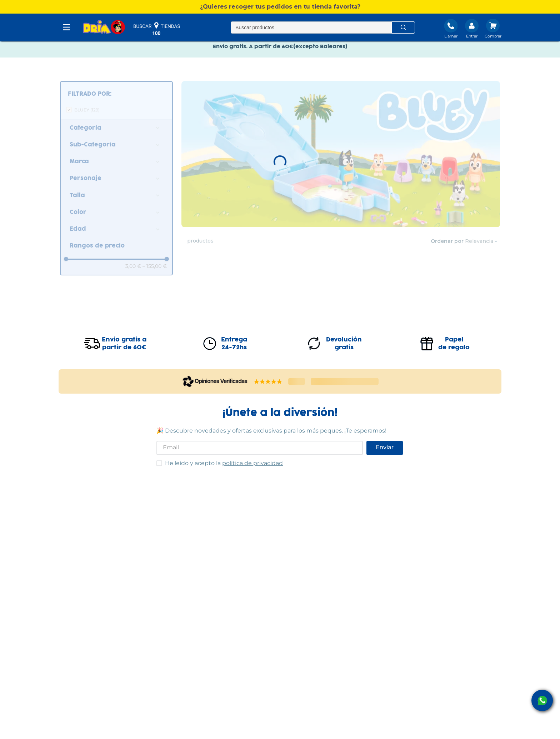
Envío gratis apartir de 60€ (124, 344)
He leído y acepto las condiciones (156, 460)
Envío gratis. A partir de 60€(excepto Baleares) (280, 49)
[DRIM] (104, 28)
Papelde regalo (454, 344)
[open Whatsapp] (542, 700)
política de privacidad (252, 463)
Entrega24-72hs (234, 344)
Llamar (451, 36)
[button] (280, 7)
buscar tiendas (157, 29)
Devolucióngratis (344, 344)
